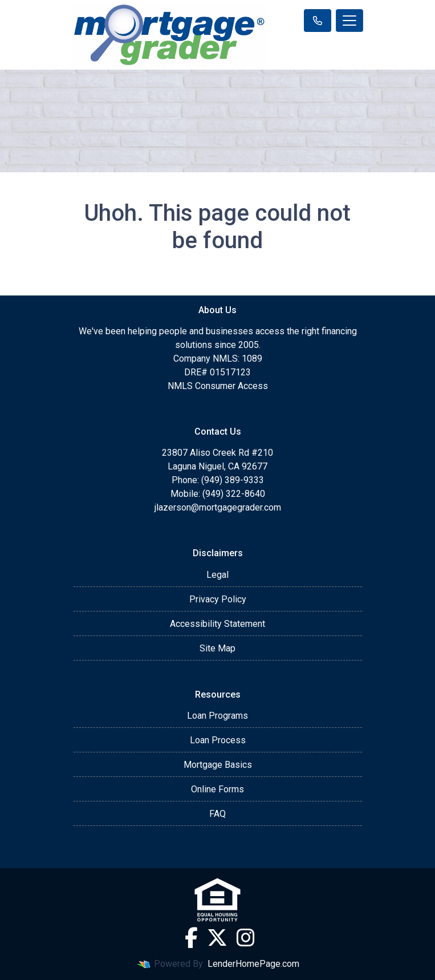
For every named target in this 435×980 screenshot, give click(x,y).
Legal (218, 575)
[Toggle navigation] (349, 21)
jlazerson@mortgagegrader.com (218, 507)
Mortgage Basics (218, 765)
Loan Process (218, 740)
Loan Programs (218, 716)
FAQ (218, 814)
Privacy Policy (218, 599)
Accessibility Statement (218, 624)
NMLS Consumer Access (218, 386)
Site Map (218, 648)
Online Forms (218, 789)
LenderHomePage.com (253, 964)
